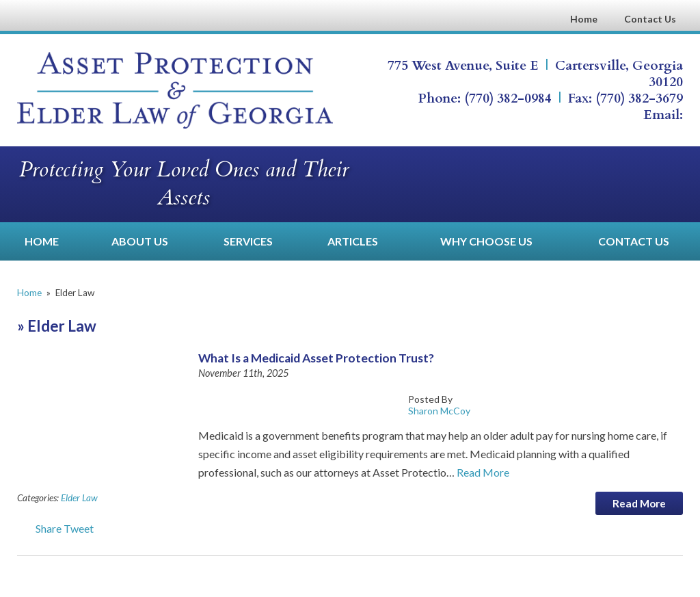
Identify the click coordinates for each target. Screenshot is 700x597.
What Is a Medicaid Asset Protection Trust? (316, 358)
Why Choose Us (486, 241)
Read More (483, 472)
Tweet (79, 528)
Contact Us (650, 19)
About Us (140, 241)
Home (584, 19)
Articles (353, 241)
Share (39, 528)
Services (248, 241)
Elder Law (79, 498)
